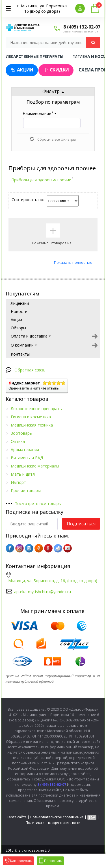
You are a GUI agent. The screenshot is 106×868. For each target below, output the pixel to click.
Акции (22, 70)
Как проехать (18, 861)
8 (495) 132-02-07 (82, 27)
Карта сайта (17, 817)
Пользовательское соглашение (57, 817)
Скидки (56, 70)
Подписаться (81, 524)
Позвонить (50, 861)
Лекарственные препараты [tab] (34, 56)
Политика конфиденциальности (53, 823)
